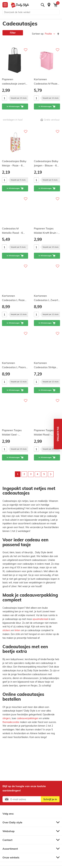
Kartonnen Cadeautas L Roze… (14, 298)
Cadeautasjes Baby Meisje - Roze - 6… (14, 163)
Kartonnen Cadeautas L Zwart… (47, 298)
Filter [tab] (13, 33)
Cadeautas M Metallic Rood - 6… (13, 231)
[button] (58, 434)
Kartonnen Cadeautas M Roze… (47, 81)
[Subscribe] (50, 799)
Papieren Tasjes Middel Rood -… (44, 432)
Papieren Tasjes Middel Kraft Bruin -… (47, 231)
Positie (49, 34)
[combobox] (31, 12)
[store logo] (20, 5)
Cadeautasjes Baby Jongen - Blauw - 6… (46, 163)
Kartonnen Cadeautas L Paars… (15, 365)
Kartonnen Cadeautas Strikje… (46, 365)
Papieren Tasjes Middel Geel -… (12, 432)
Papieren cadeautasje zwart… (15, 81)
